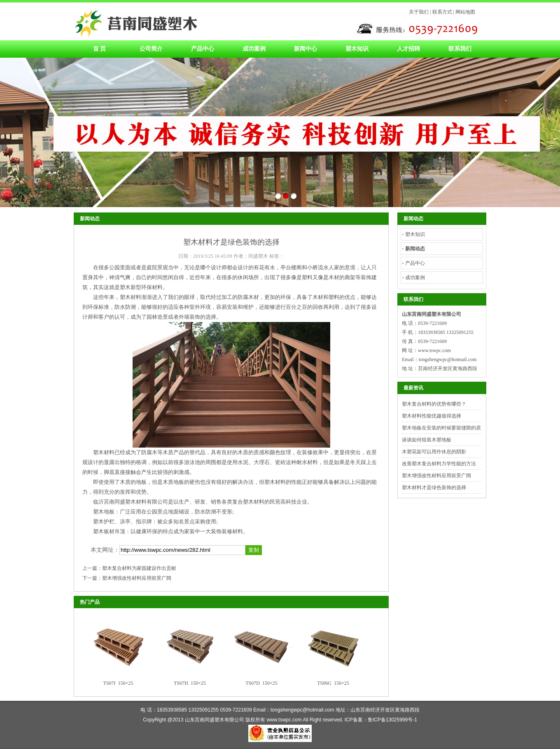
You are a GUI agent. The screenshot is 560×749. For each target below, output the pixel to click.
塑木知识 (357, 49)
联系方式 (442, 12)
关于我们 (419, 12)
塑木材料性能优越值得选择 (432, 416)
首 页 (100, 49)
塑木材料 (135, 21)
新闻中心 (306, 49)
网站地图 (465, 12)
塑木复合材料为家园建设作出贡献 (139, 568)
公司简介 (151, 49)
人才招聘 (408, 49)
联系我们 (460, 49)
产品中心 (203, 49)
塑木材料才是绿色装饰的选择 (434, 488)
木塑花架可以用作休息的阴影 (434, 452)
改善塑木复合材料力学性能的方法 (439, 464)
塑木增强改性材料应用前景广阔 (137, 578)
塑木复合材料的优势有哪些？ (434, 404)
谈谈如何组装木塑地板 (427, 440)
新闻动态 (415, 249)
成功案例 (254, 49)
